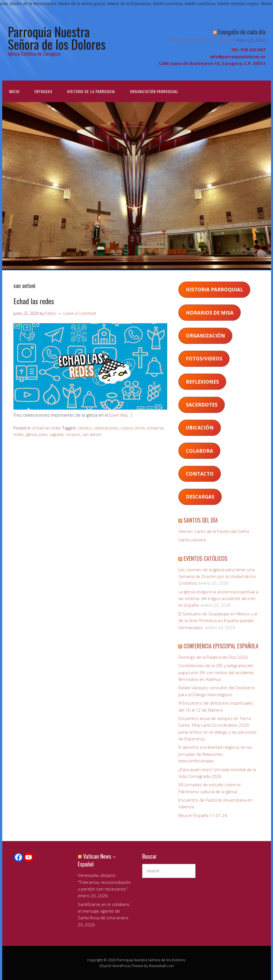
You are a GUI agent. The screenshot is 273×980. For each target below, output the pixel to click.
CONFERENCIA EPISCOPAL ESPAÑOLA (221, 646)
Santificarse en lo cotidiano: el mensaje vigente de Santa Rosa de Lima (104, 911)
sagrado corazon (65, 434)
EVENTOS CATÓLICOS (206, 558)
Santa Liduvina (192, 540)
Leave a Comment (80, 313)
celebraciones (106, 428)
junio (43, 434)
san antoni (92, 434)
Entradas (43, 91)
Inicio (14, 91)
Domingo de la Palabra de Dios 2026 (213, 657)
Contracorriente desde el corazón (202, 40)
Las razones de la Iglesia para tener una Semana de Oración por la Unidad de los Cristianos (217, 576)
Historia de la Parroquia (91, 91)
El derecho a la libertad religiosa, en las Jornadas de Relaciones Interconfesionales (215, 754)
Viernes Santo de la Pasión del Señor (214, 531)
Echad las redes (34, 301)
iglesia (31, 434)
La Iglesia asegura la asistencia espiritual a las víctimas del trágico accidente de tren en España (218, 598)
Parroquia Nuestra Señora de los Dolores (57, 38)
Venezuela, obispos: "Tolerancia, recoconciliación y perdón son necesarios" (104, 882)
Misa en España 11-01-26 (203, 815)
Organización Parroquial (154, 91)
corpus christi (133, 428)
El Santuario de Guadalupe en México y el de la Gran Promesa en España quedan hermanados (218, 621)
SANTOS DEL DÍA (201, 520)
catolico (84, 428)
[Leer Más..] (121, 415)
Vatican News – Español (97, 860)
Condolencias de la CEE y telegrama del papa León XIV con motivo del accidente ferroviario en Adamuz (216, 672)
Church (105, 966)
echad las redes (47, 428)
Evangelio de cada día (242, 32)
